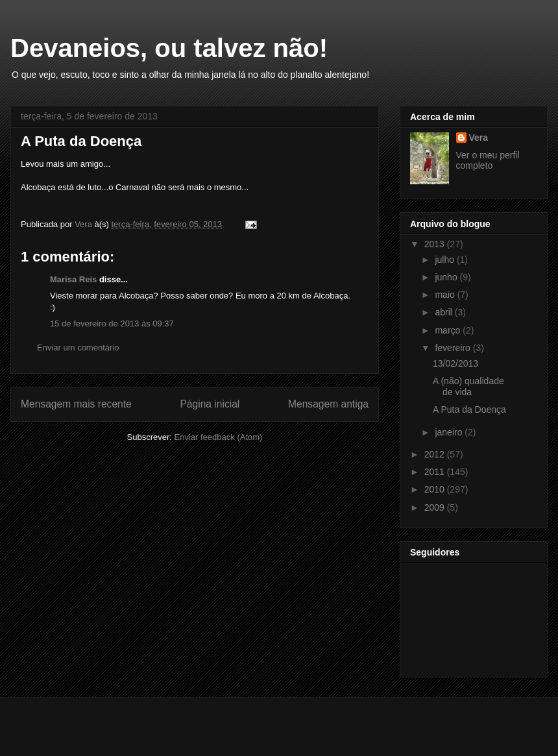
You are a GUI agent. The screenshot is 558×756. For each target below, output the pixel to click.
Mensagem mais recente (76, 404)
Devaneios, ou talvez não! (169, 48)
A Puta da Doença (469, 409)
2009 (436, 507)
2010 (436, 489)
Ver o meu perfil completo (488, 160)
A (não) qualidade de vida (468, 386)
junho (447, 277)
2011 (436, 472)
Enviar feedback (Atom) (219, 437)
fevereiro (454, 348)
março (449, 330)
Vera (479, 138)
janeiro (450, 432)
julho (445, 260)
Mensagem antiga (328, 404)
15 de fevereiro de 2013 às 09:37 (112, 323)
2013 (436, 244)
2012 (436, 454)
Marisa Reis (73, 279)
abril (444, 312)
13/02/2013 (455, 363)
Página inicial (210, 404)
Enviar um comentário (78, 348)
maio (446, 295)
